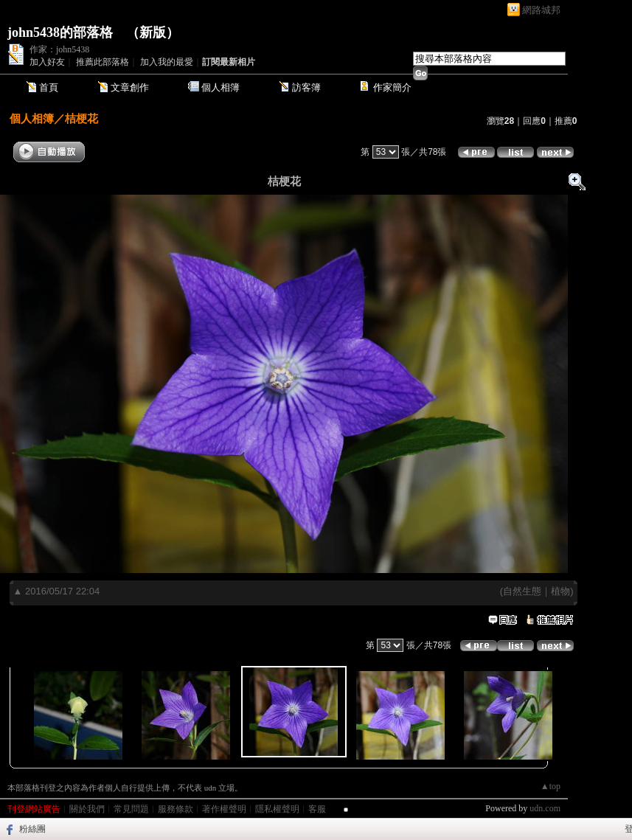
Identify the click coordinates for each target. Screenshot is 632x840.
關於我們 (87, 809)
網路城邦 (541, 10)
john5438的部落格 (60, 32)
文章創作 (130, 87)
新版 (153, 32)
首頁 (49, 87)
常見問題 (131, 809)
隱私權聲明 (277, 809)
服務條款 (176, 809)
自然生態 (522, 591)
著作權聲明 (224, 809)
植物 (560, 591)
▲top (551, 786)
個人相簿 (220, 87)
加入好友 (47, 62)
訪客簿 (306, 87)
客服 (317, 809)
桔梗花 (81, 118)
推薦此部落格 (103, 62)
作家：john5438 (59, 49)
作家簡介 (392, 87)
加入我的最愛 (167, 62)
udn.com (545, 808)
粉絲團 (32, 829)
